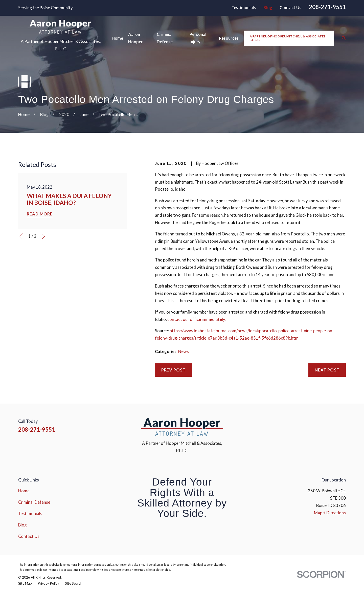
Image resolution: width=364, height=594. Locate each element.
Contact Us (290, 8)
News (184, 351)
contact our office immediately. (196, 319)
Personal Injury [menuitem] (198, 38)
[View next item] (43, 236)
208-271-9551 (327, 7)
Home (24, 491)
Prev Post (173, 370)
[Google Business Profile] (343, 425)
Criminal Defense (34, 502)
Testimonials (244, 8)
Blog (268, 8)
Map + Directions (330, 513)
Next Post (327, 370)
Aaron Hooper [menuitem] (135, 38)
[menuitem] (25, 583)
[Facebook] (303, 425)
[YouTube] (330, 425)
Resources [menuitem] (229, 38)
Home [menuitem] (117, 38)
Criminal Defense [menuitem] (165, 38)
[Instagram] (316, 425)
